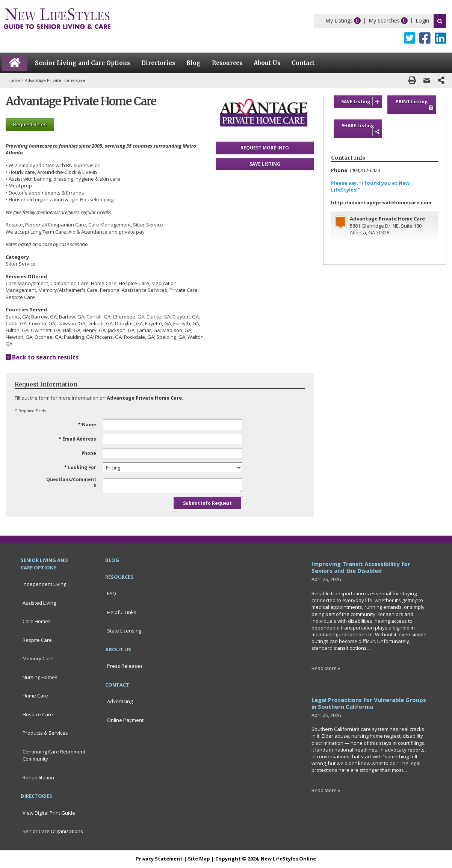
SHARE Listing (362, 129)
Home (14, 80)
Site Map (199, 859)
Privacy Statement (159, 859)
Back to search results (42, 357)
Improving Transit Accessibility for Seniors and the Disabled (361, 567)
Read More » (326, 668)
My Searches (384, 20)
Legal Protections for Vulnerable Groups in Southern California (369, 703)
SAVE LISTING (265, 164)
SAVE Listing (361, 102)
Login (422, 20)
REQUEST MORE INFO (265, 148)
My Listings (339, 20)
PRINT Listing (416, 105)
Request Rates (30, 124)
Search (440, 21)
